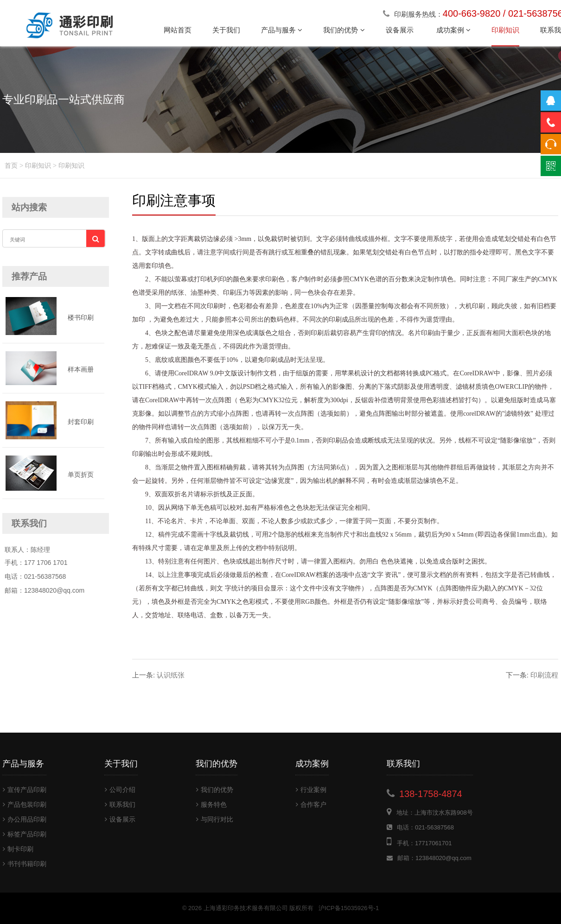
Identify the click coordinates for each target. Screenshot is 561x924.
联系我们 (120, 804)
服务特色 (211, 804)
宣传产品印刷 (25, 790)
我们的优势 (344, 30)
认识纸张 (158, 675)
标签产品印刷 (25, 834)
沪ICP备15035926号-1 (349, 908)
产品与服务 (282, 30)
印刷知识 (505, 30)
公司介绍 (120, 790)
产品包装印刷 (25, 804)
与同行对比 (215, 819)
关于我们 (226, 30)
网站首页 (178, 30)
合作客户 (311, 804)
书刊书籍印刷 (25, 864)
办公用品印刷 (25, 819)
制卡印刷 (18, 849)
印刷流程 (532, 675)
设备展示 (401, 30)
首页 (11, 165)
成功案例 (453, 30)
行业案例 (311, 790)
